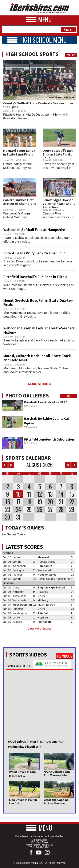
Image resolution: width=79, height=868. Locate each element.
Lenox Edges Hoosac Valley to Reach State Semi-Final (59, 204)
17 (18, 502)
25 (29, 509)
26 (39, 509)
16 (7, 502)
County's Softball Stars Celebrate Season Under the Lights (38, 105)
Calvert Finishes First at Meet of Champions (19, 202)
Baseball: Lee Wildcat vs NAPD (46, 402)
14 (61, 494)
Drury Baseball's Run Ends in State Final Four (58, 154)
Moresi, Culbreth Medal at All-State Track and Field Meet (37, 358)
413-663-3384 (41, 848)
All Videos (64, 656)
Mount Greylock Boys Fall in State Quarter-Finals (38, 302)
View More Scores (39, 629)
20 (50, 502)
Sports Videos (28, 655)
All (69, 396)
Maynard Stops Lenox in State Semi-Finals (19, 152)
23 (7, 509)
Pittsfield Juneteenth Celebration (49, 439)
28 (61, 509)
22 (72, 502)
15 (72, 494)
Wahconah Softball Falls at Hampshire (34, 230)
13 (50, 494)
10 (18, 494)
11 (29, 494)
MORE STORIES (39, 384)
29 (72, 509)
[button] (40, 828)
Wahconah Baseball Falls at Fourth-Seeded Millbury (39, 330)
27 (50, 509)
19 (39, 502)
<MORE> (71, 55)
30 (7, 517)
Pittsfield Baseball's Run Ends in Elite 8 (35, 277)
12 (39, 494)
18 (29, 502)
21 (61, 502)
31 (18, 517)
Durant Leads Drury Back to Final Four (34, 253)
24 (18, 509)
